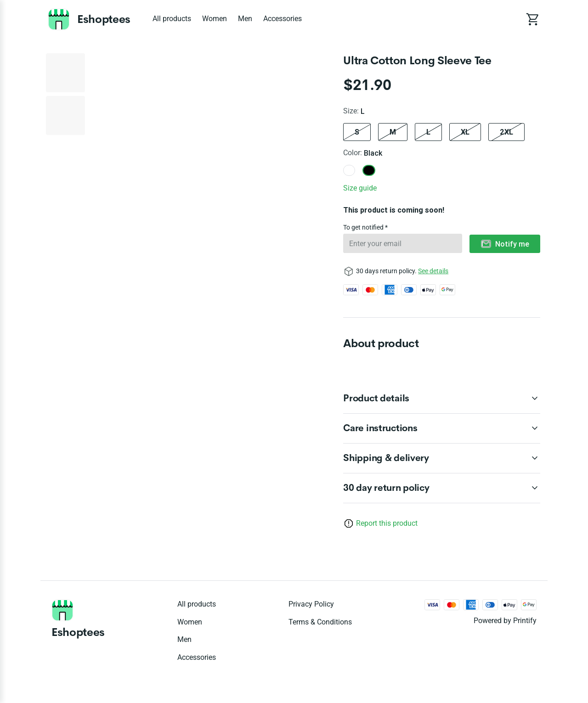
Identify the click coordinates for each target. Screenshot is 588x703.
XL (465, 132)
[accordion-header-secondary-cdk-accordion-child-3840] (442, 399)
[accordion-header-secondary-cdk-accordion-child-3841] (442, 428)
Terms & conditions (320, 622)
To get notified (364, 227)
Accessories (283, 19)
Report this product (387, 523)
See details (433, 271)
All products (172, 19)
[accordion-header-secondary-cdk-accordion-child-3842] (442, 458)
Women (215, 19)
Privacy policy (311, 604)
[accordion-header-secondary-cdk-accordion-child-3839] (442, 488)
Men (245, 19)
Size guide (360, 188)
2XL (506, 132)
